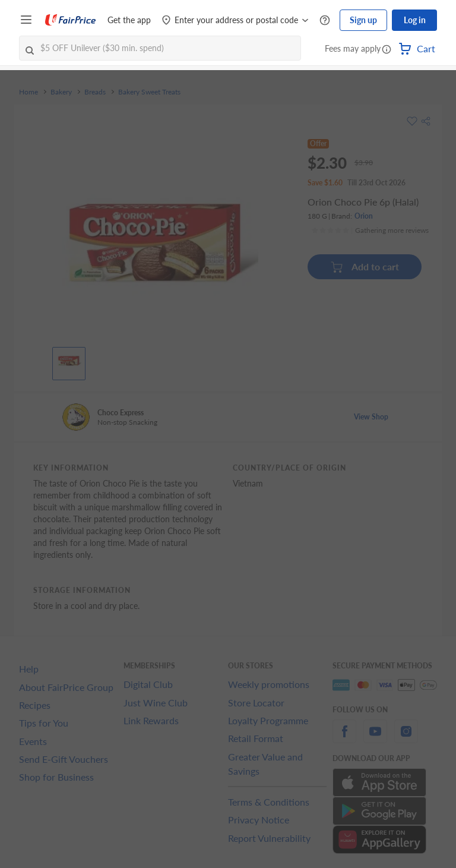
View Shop (371, 417)
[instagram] (406, 738)
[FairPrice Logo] (71, 20)
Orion (364, 216)
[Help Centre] (325, 20)
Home (28, 92)
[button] (387, 50)
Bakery (61, 92)
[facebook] (344, 738)
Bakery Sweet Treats (149, 92)
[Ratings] (370, 231)
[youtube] (375, 738)
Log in (415, 20)
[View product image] (69, 361)
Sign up (363, 20)
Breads (95, 92)
